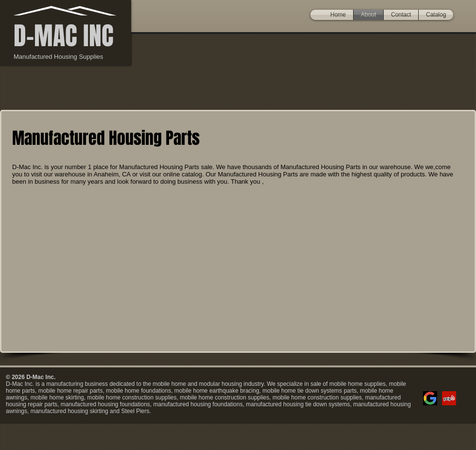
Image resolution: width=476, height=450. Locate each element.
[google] (430, 398)
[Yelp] (449, 398)
